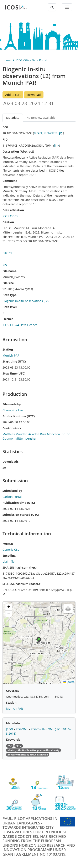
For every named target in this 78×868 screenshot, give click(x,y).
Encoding (9, 556)
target (38, 133)
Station (8, 349)
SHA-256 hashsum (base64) (22, 584)
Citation (8, 222)
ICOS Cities (10, 216)
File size (8, 283)
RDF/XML (22, 729)
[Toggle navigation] (67, 7)
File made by (12, 404)
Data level (10, 307)
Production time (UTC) (19, 416)
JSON (10, 729)
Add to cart (13, 95)
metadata (51, 133)
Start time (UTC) (14, 361)
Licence (8, 319)
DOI (5, 127)
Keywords (13, 739)
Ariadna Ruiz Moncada (44, 434)
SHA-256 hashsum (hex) (20, 567)
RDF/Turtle (39, 729)
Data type (9, 295)
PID (5, 139)
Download (34, 95)
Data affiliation (13, 210)
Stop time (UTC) (14, 373)
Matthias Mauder (15, 434)
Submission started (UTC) (21, 515)
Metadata (13, 118)
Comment (10, 181)
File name (9, 271)
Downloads (11, 462)
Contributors (12, 428)
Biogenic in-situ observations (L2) (25, 301)
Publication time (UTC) (19, 503)
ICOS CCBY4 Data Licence (20, 325)
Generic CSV (11, 550)
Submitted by (12, 491)
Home (7, 60)
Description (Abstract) (18, 151)
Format (8, 544)
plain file (9, 561)
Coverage (13, 691)
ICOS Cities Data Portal (32, 60)
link (57, 145)
